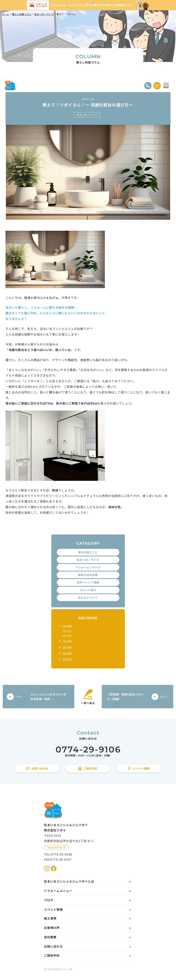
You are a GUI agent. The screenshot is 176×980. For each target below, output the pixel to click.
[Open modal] (166, 86)
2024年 (67, 647)
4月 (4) (67, 636)
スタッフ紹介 (88, 590)
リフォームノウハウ (88, 567)
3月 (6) (67, 631)
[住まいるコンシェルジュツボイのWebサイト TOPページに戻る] (10, 86)
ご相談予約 (52, 955)
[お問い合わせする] (157, 86)
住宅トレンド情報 (88, 582)
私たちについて (88, 598)
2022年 (67, 659)
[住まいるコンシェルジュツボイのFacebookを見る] (54, 869)
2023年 (67, 653)
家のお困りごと (88, 552)
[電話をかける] (148, 86)
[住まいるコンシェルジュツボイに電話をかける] (88, 752)
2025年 (67, 641)
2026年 (67, 626)
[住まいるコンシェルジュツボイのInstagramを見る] (47, 869)
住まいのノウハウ (87, 115)
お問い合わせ (53, 946)
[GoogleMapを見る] (56, 848)
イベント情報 (53, 909)
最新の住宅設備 (88, 575)
